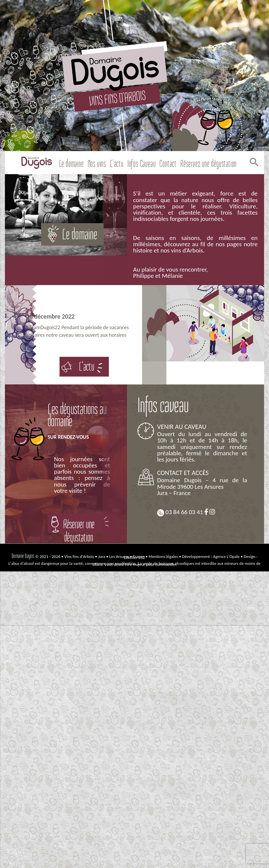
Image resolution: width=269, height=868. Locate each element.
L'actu (86, 366)
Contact (168, 164)
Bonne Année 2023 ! (84, 304)
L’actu (117, 164)
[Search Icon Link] (253, 164)
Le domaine (72, 164)
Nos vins (97, 164)
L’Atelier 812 (134, 557)
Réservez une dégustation (209, 164)
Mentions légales (163, 556)
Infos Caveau (142, 164)
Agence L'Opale (226, 556)
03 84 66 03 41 (180, 513)
